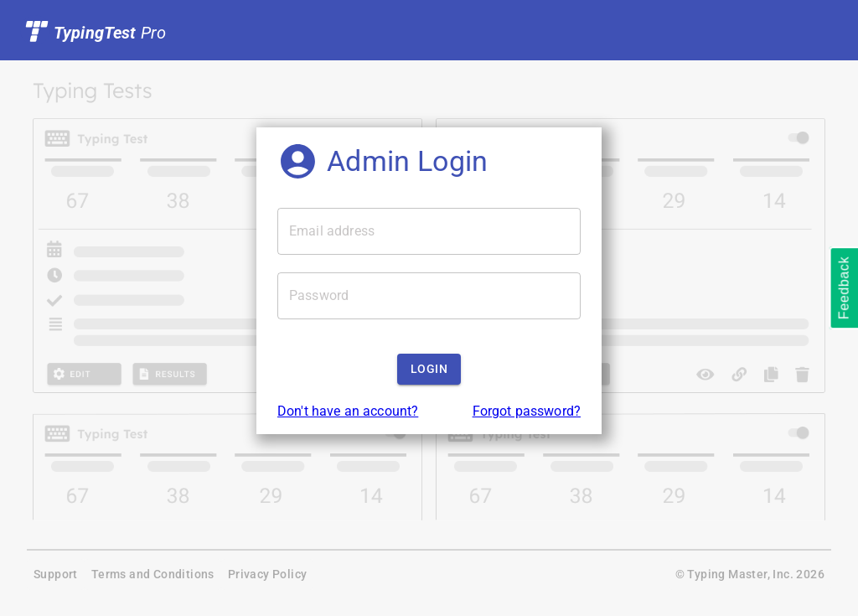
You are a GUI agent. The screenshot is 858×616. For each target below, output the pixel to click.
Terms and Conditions (153, 575)
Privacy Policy (268, 575)
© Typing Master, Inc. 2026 (750, 575)
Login (429, 369)
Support (56, 575)
